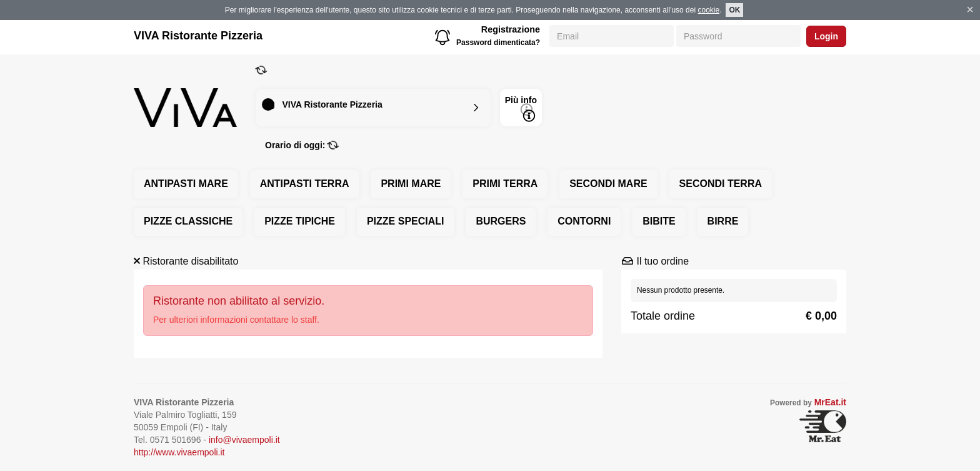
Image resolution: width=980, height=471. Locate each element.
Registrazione (511, 29)
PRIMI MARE (411, 184)
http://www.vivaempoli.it (179, 452)
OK (734, 10)
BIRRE (723, 221)
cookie (708, 10)
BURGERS (501, 221)
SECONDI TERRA (721, 184)
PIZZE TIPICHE (300, 221)
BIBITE (659, 221)
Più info (521, 109)
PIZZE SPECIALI (406, 221)
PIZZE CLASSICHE (188, 221)
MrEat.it (830, 402)
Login (826, 36)
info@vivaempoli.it (244, 440)
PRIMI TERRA (505, 184)
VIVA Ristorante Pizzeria (198, 36)
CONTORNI (584, 221)
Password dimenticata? (498, 43)
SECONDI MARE (608, 184)
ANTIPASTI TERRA (305, 184)
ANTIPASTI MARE (186, 184)
